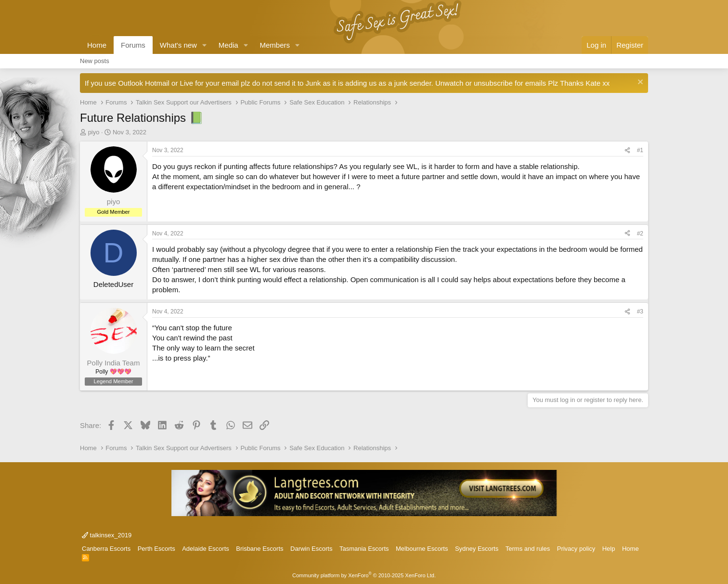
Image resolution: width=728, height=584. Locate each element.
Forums (133, 45)
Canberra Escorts (106, 549)
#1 (640, 150)
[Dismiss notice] (639, 83)
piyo (94, 132)
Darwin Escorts (311, 549)
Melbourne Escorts (422, 549)
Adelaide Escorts (206, 549)
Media (228, 45)
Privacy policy (576, 549)
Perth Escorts (156, 549)
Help (609, 549)
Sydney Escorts (477, 549)
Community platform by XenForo (364, 575)
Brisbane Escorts (260, 549)
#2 (640, 234)
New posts (95, 61)
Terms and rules (528, 549)
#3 (640, 311)
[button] (205, 45)
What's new (178, 45)
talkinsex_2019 (107, 535)
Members (275, 45)
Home (97, 45)
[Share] (627, 150)
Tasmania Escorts (364, 549)
